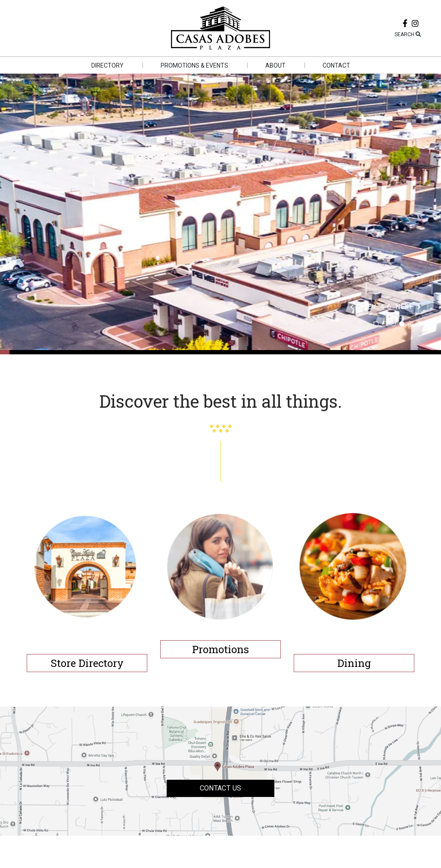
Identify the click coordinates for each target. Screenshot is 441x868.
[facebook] (405, 24)
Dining (354, 663)
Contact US (221, 788)
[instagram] (415, 24)
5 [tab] (410, 324)
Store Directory (87, 663)
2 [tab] (385, 324)
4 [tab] (402, 324)
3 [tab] (393, 324)
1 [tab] (376, 324)
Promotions (220, 649)
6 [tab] (419, 324)
